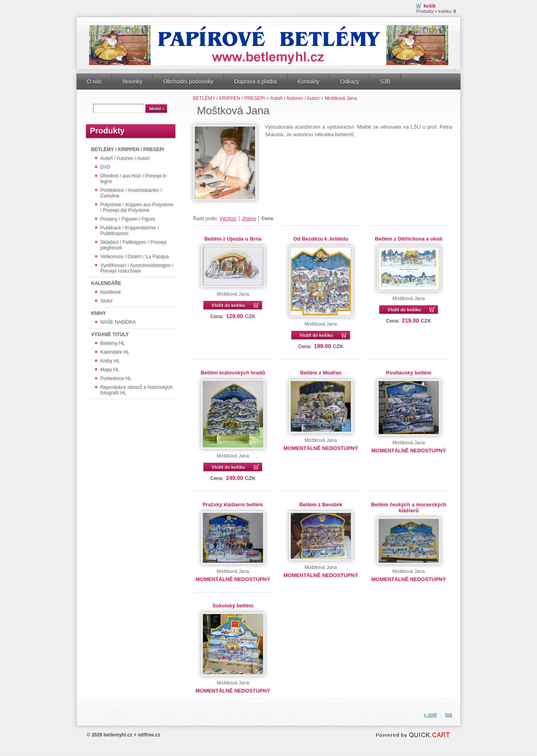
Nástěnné (110, 292)
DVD (105, 167)
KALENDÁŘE (106, 283)
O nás (94, 82)
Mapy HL (110, 370)
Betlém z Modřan (321, 373)
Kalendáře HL (115, 352)
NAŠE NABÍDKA (118, 322)
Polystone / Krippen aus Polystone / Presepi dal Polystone (137, 207)
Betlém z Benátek (321, 504)
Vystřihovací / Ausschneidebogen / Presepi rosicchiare (137, 268)
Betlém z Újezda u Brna (233, 239)
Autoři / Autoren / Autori (125, 158)
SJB (385, 82)
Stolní (106, 301)
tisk (449, 715)
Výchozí (228, 219)
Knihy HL (110, 361)
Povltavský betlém (409, 373)
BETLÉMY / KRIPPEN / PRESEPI (127, 149)
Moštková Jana (341, 98)
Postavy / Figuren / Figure (128, 219)
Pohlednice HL (116, 378)
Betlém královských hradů (233, 373)
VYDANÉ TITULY (110, 334)
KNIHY (98, 313)
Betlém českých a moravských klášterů (409, 507)
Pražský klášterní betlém (233, 504)
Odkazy (350, 82)
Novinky (132, 82)
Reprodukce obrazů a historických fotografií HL (136, 390)
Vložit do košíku (229, 305)
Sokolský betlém (233, 606)
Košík (430, 6)
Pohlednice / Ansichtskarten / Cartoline (131, 193)
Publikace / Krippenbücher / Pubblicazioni (130, 231)
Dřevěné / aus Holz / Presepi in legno (133, 179)
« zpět (430, 715)
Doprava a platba (256, 82)
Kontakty (309, 82)
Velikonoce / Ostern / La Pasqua (134, 257)
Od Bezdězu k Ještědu (321, 239)
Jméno (249, 219)
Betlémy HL (113, 343)
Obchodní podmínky (188, 82)
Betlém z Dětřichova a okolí (409, 239)
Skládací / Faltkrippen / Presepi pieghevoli (133, 245)
